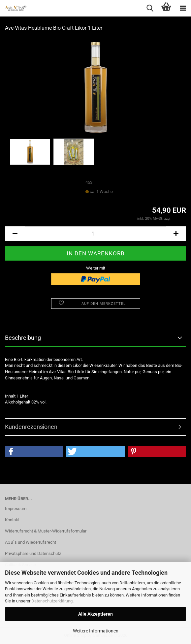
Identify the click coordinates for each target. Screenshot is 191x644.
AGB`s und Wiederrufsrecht (31, 542)
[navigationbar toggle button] (183, 8)
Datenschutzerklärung (52, 601)
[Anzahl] (95, 234)
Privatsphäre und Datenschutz (33, 553)
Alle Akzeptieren (95, 614)
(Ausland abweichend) (132, 192)
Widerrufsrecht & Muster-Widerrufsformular (46, 531)
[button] (15, 234)
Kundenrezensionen (31, 427)
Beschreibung (23, 338)
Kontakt (12, 520)
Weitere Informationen (96, 631)
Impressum (16, 509)
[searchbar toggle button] (150, 8)
